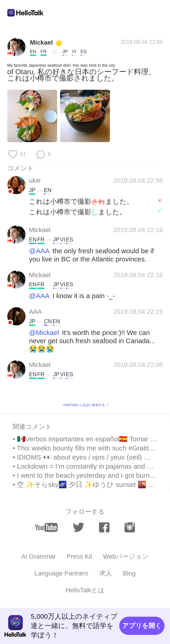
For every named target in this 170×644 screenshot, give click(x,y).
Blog (129, 573)
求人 (106, 573)
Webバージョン (126, 556)
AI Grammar (39, 556)
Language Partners (61, 573)
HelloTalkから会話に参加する (84, 405)
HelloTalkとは (85, 590)
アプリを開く (142, 626)
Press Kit (79, 556)
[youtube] (46, 527)
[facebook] (104, 527)
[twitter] (79, 527)
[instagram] (130, 527)
